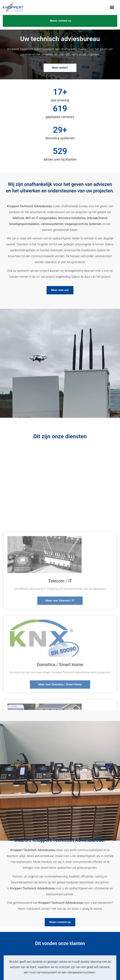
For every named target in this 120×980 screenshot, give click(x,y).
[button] (112, 7)
